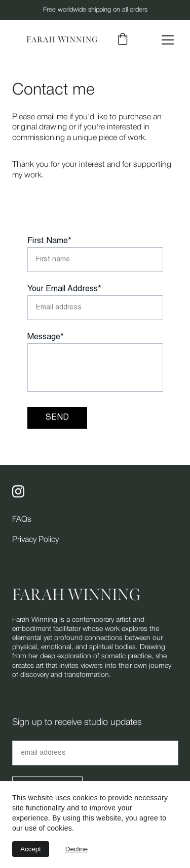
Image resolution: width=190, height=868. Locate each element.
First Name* (49, 241)
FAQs (22, 520)
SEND (57, 418)
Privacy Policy (35, 540)
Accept (31, 849)
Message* (46, 337)
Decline (77, 849)
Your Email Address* (64, 289)
